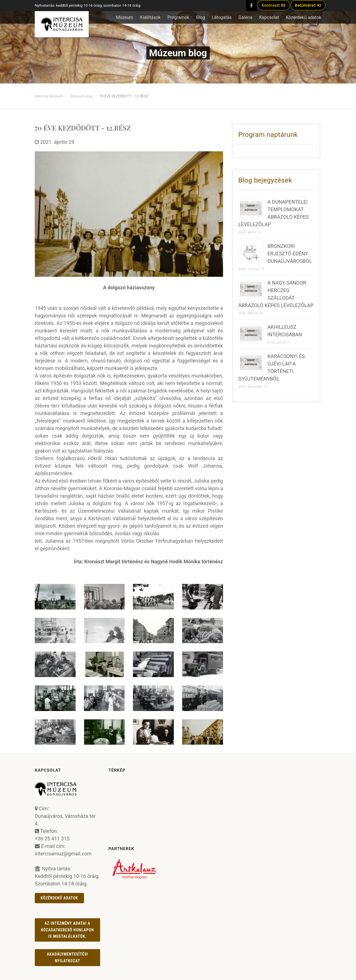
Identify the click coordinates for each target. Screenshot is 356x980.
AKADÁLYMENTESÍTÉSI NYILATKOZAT (68, 957)
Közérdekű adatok (59, 898)
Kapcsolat (269, 17)
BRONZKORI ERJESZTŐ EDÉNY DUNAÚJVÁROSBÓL (290, 254)
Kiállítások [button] (150, 17)
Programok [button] (178, 17)
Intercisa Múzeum (49, 96)
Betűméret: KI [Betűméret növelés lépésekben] (308, 5)
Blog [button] (201, 17)
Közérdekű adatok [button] (303, 17)
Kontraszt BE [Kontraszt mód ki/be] (274, 5)
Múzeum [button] (125, 17)
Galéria (245, 17)
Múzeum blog (81, 96)
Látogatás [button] (222, 17)
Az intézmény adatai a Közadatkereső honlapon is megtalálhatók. (67, 930)
